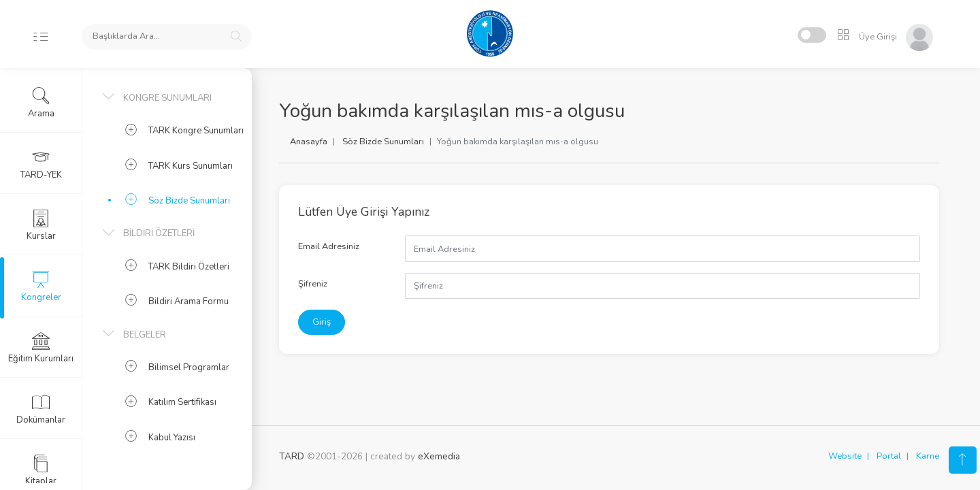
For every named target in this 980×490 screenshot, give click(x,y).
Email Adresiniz (329, 246)
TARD (292, 456)
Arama (41, 103)
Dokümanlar (41, 409)
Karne (928, 456)
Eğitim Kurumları (41, 348)
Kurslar (41, 225)
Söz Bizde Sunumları (383, 142)
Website (845, 456)
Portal (889, 456)
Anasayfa (309, 142)
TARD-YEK (41, 164)
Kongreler (41, 287)
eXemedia (439, 456)
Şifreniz (313, 284)
